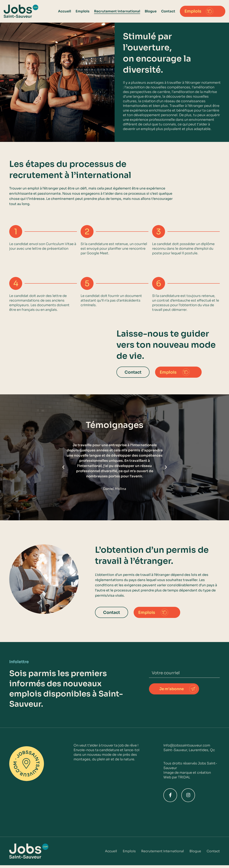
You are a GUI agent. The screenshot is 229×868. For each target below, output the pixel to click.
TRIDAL (184, 777)
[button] (63, 467)
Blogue (151, 11)
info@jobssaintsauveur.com (187, 745)
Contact (168, 11)
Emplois (83, 11)
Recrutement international (117, 11)
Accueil (65, 11)
